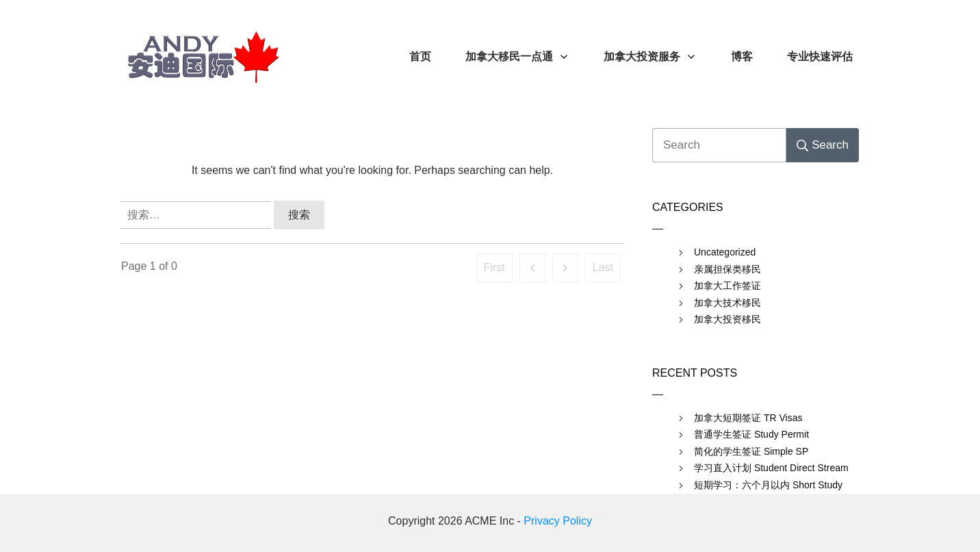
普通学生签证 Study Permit (751, 434)
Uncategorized (725, 252)
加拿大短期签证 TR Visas (748, 418)
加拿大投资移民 (727, 319)
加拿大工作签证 (727, 286)
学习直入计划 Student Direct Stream (771, 468)
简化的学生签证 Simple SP (751, 451)
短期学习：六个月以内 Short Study (768, 485)
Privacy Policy (558, 521)
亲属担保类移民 (727, 269)
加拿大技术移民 (727, 303)
